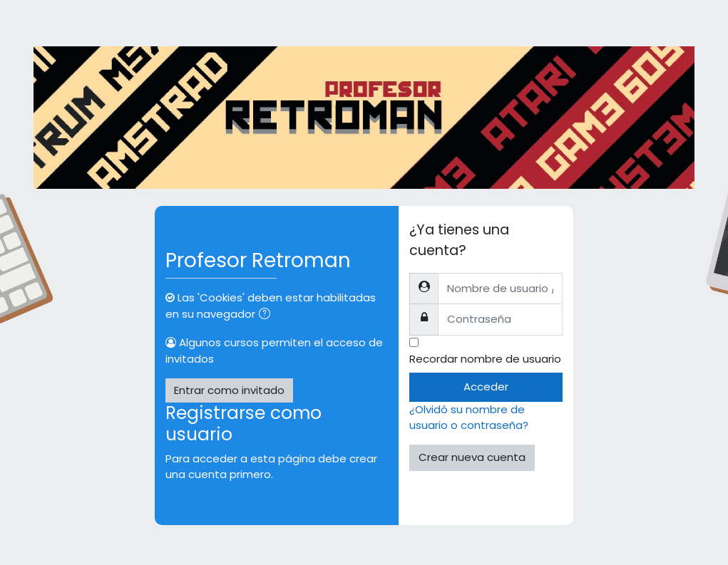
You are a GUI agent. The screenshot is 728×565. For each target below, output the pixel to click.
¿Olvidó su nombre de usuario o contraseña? (469, 417)
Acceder (486, 387)
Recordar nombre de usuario (485, 359)
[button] (267, 315)
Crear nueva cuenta (472, 457)
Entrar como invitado (229, 390)
